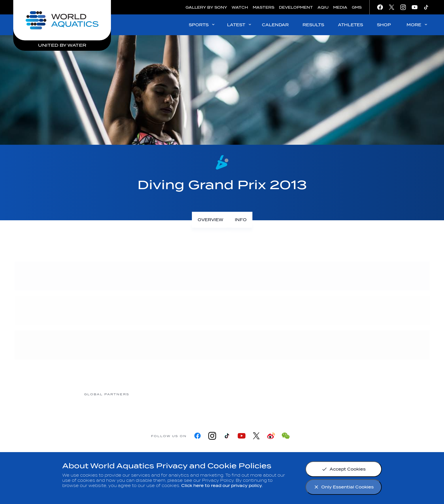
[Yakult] (337, 394)
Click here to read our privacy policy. (222, 486)
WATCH (240, 7)
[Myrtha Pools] (152, 394)
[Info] (241, 220)
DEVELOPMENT (296, 7)
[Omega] (245, 394)
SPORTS (202, 25)
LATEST (240, 25)
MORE (417, 25)
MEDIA (340, 7)
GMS (357, 7)
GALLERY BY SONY (206, 7)
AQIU (323, 7)
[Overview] (210, 220)
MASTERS (263, 7)
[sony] (291, 394)
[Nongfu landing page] (199, 394)
